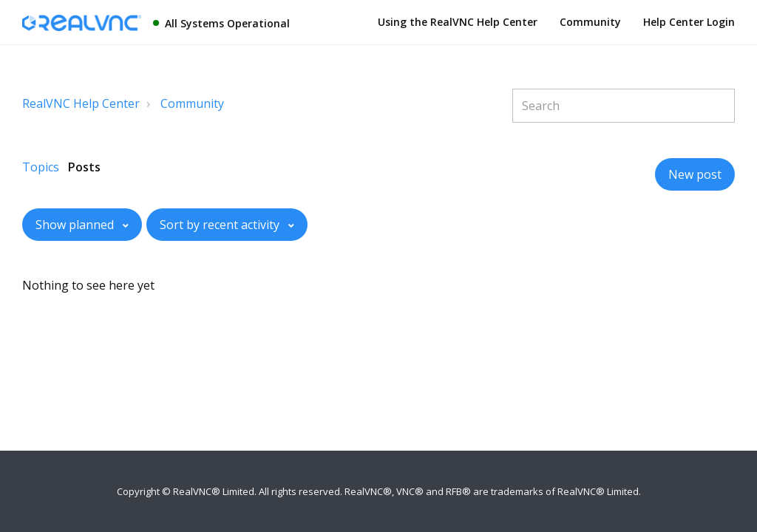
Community (590, 22)
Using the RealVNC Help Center (458, 22)
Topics (41, 167)
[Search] (624, 106)
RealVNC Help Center (81, 103)
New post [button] (695, 174)
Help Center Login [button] (689, 22)
